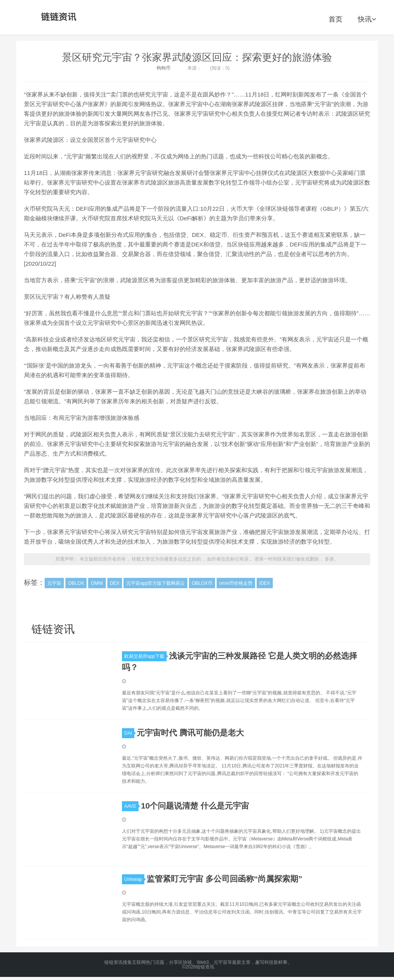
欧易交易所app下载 (145, 656)
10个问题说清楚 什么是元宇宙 (195, 806)
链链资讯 (57, 17)
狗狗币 (164, 68)
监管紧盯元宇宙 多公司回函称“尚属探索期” (225, 879)
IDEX (265, 583)
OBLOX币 (202, 583)
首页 (336, 19)
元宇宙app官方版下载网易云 (155, 583)
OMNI (97, 583)
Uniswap (134, 879)
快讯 (367, 19)
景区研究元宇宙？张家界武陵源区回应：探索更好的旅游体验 (197, 57)
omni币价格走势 (236, 583)
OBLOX (76, 583)
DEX (115, 583)
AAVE (131, 806)
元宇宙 (54, 583)
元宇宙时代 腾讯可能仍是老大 (190, 733)
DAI (129, 733)
